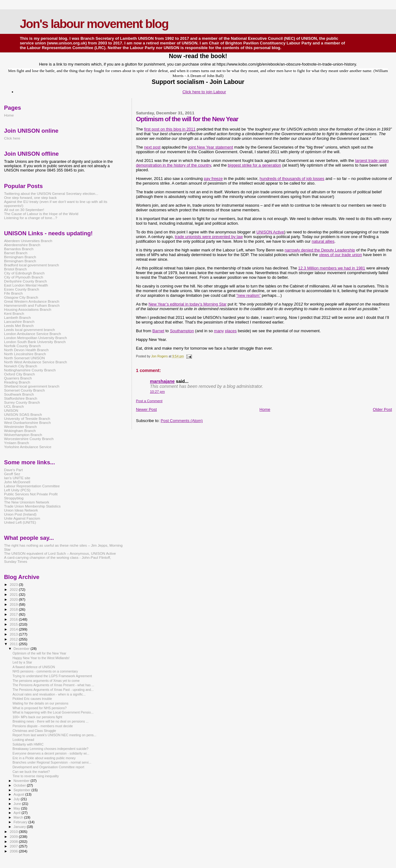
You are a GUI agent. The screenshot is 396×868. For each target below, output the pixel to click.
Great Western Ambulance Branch (32, 301)
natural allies (323, 241)
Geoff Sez (12, 474)
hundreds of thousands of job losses (292, 179)
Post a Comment (149, 401)
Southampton (182, 331)
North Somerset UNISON (24, 358)
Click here (12, 138)
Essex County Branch (22, 289)
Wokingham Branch (20, 431)
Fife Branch (13, 293)
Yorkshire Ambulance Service (28, 447)
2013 (14, 634)
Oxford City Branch (19, 374)
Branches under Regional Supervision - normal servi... (52, 762)
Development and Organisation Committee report (48, 767)
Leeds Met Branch (19, 326)
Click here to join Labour (204, 92)
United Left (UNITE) (20, 522)
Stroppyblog (14, 498)
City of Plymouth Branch (24, 277)
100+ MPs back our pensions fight (37, 717)
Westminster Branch (20, 427)
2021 (14, 594)
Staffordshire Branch (21, 398)
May (17, 808)
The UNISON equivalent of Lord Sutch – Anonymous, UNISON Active (60, 553)
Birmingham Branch (20, 257)
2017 (14, 614)
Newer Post (146, 409)
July (17, 799)
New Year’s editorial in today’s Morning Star (187, 304)
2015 (14, 624)
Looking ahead (23, 740)
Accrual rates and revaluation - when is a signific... (49, 694)
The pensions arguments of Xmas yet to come (46, 681)
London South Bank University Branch (35, 342)
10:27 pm (157, 392)
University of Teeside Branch (27, 418)
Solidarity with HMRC (28, 744)
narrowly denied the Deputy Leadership (320, 250)
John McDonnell (17, 482)
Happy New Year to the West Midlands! (41, 658)
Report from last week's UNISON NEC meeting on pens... (54, 735)
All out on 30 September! (24, 210)
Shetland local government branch (32, 386)
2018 (14, 609)
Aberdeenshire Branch (22, 245)
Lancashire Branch (19, 321)
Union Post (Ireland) (20, 514)
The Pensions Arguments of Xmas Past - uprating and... (53, 690)
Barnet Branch (16, 253)
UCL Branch (14, 406)
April (18, 813)
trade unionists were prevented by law (209, 237)
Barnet (158, 331)
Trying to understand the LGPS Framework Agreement (52, 676)
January (20, 827)
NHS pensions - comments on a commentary (45, 671)
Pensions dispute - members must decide (43, 726)
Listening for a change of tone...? (31, 218)
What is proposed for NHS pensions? (40, 708)
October (20, 785)
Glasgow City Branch (21, 297)
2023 (14, 584)
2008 (14, 841)
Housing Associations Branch (28, 309)
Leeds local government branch (30, 330)
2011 (14, 644)
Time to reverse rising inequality (36, 776)
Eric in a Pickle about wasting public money (44, 758)
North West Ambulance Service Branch (35, 362)
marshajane (162, 381)
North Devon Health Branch (26, 350)
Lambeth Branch (17, 317)
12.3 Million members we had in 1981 (331, 268)
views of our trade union (340, 255)
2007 (14, 846)
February (21, 822)
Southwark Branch (19, 394)
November (22, 781)
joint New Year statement (211, 147)
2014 (14, 629)
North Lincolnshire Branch (25, 354)
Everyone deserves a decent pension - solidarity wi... (51, 753)
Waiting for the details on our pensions (40, 703)
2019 (14, 604)
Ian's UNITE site (17, 478)
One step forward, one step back (30, 197)
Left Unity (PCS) (17, 490)
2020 (14, 599)
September (23, 790)
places (231, 331)
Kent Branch (14, 313)
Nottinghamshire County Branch (30, 370)
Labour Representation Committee (32, 486)
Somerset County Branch (24, 390)
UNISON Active (270, 232)
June (18, 804)
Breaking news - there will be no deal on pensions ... (51, 721)
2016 (14, 619)
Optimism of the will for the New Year (39, 653)
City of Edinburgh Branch (24, 273)
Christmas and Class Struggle (34, 731)
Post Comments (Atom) (182, 421)
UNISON (11, 410)
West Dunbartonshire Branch (27, 423)
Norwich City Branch (21, 366)
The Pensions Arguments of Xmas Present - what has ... (53, 685)
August (20, 794)
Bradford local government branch (32, 265)
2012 (14, 639)
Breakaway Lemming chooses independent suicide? (50, 749)
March (19, 817)
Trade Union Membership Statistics (32, 506)
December (22, 649)
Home (265, 409)
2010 (14, 831)
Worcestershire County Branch (29, 439)
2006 (14, 851)
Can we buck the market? (31, 772)
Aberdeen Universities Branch (28, 241)
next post (152, 147)
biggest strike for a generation (254, 165)
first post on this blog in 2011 (170, 129)
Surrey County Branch (22, 402)
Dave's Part (13, 470)
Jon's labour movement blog (94, 24)
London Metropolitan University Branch (35, 338)
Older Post (382, 409)
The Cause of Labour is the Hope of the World (41, 214)
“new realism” (249, 295)
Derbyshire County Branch (25, 281)
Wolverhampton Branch (23, 435)
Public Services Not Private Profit (31, 494)
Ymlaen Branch (16, 443)
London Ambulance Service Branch (33, 334)
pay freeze (213, 179)
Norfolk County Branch (22, 346)
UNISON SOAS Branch (23, 414)
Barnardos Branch (19, 249)
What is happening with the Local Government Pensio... (53, 712)
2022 (14, 589)
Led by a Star (22, 662)
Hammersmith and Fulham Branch (32, 305)
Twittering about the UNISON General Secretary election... (51, 193)
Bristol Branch (15, 269)
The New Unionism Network (27, 502)
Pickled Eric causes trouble (32, 699)
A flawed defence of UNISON (34, 667)
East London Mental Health (26, 285)
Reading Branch (17, 382)
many (219, 331)
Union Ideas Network (21, 510)
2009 (14, 836)
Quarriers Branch (18, 378)
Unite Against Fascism (22, 518)
